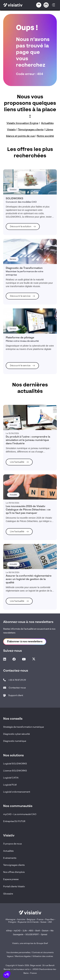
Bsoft (38, 931)
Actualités (8, 851)
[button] (7, 975)
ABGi (31, 931)
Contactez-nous (17, 688)
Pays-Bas (50, 920)
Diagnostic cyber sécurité (16, 734)
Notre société (45, 136)
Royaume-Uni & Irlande (28, 922)
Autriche (21, 920)
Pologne (12, 922)
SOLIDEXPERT (32, 935)
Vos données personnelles (18, 953)
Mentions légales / (24, 956)
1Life (25, 931)
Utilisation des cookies (43, 956)
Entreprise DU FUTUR (14, 821)
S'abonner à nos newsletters (25, 642)
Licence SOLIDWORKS (15, 771)
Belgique (31, 920)
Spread (44, 935)
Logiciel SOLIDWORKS (15, 764)
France (40, 920)
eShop (9, 931)
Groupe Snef (42, 943)
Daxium (45, 931)
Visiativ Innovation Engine (22, 123)
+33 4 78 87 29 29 (17, 680)
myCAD (17, 931)
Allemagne (10, 920)
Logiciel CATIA (11, 778)
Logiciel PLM (10, 785)
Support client (16, 695)
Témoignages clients (31, 130)
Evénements (10, 858)
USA (50, 922)
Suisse (43, 922)
